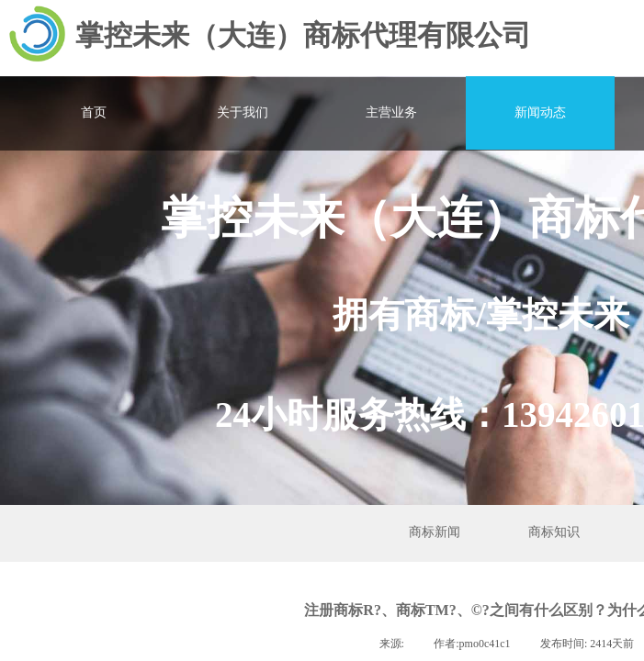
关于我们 (243, 112)
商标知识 (554, 532)
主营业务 (391, 112)
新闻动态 (540, 112)
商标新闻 (435, 532)
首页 (94, 112)
